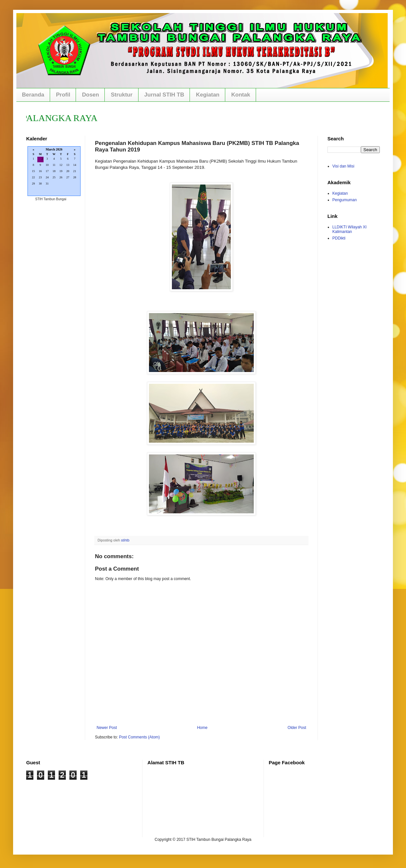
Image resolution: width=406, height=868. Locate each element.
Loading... (54, 172)
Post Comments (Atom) (139, 737)
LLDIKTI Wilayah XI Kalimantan (350, 229)
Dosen (90, 95)
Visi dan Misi (343, 166)
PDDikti (339, 238)
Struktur (121, 95)
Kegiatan (208, 95)
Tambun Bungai (55, 199)
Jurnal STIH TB (164, 95)
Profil (63, 95)
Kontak (241, 95)
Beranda (33, 95)
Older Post (297, 728)
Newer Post (107, 728)
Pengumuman (345, 200)
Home (202, 728)
